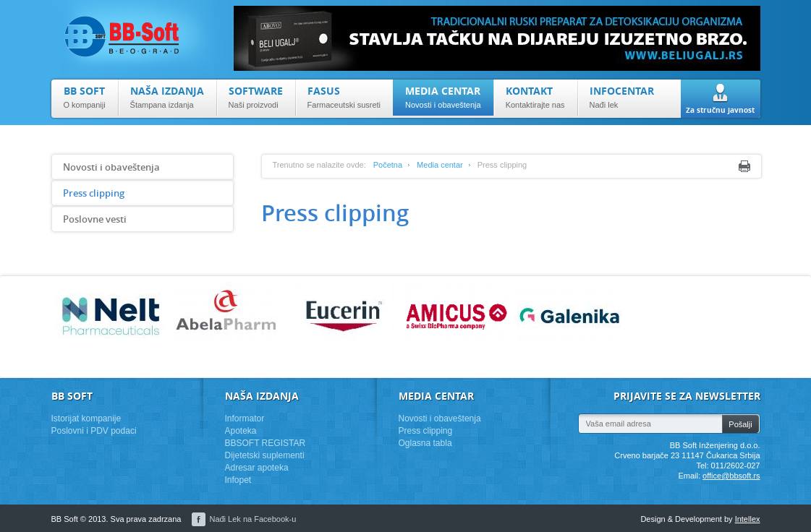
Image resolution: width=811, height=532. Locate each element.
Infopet (238, 480)
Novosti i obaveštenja (111, 167)
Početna (388, 165)
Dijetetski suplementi (265, 455)
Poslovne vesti (95, 219)
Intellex (748, 519)
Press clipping (94, 193)
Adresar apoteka (257, 468)
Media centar (440, 165)
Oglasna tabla (425, 443)
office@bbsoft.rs (731, 476)
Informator (245, 419)
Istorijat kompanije (86, 419)
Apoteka (241, 431)
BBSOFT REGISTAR (266, 443)
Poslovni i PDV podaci (94, 431)
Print (744, 166)
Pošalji (740, 424)
